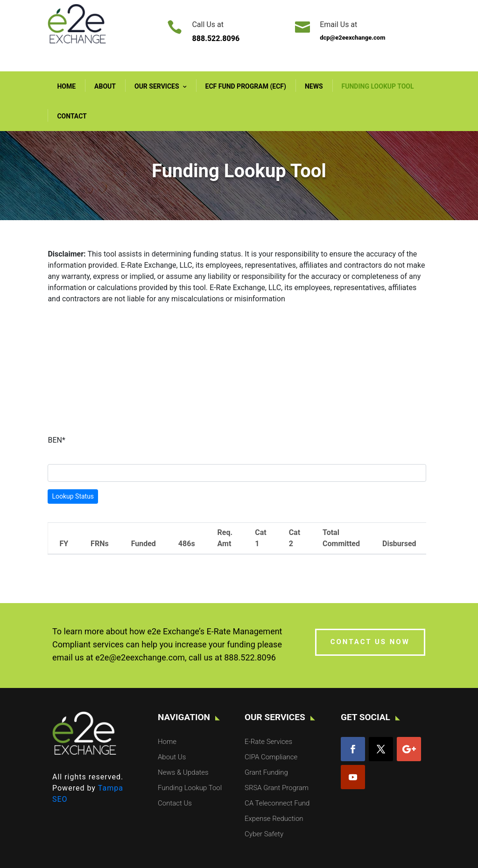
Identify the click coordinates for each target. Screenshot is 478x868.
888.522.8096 (250, 657)
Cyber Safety (264, 834)
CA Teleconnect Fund (277, 803)
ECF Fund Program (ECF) (246, 86)
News (314, 86)
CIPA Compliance (271, 757)
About (105, 86)
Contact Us (175, 803)
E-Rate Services (268, 742)
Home (66, 86)
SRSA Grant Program (277, 788)
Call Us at (207, 24)
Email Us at (338, 24)
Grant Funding (266, 772)
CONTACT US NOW (370, 642)
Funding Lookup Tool (378, 86)
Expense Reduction (274, 819)
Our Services (157, 86)
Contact (72, 116)
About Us (172, 757)
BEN (56, 440)
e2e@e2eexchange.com (140, 657)
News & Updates (183, 772)
